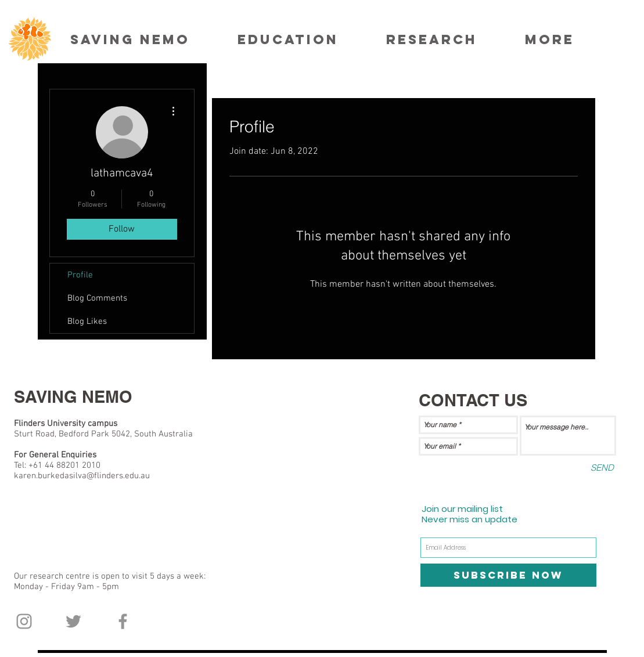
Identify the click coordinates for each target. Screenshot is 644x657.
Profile (80, 275)
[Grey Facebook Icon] (123, 621)
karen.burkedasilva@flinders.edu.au (82, 476)
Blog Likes (87, 322)
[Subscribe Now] (508, 575)
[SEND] (602, 468)
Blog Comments (97, 298)
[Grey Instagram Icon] (24, 621)
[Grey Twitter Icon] (73, 621)
